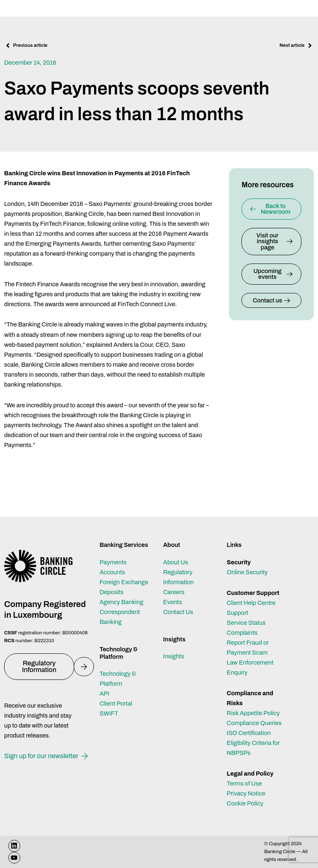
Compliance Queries (254, 723)
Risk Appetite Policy (253, 713)
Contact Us (178, 612)
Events (172, 602)
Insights (174, 656)
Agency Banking (121, 602)
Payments (113, 562)
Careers (174, 592)
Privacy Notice (246, 793)
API (104, 694)
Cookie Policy (245, 803)
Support (238, 613)
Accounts (112, 572)
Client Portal (116, 704)
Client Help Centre (251, 603)
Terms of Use (245, 783)
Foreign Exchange (124, 582)
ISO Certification (249, 733)
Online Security (247, 572)
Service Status (246, 623)
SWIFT (109, 713)
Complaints (242, 633)
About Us (176, 562)
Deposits (111, 592)
